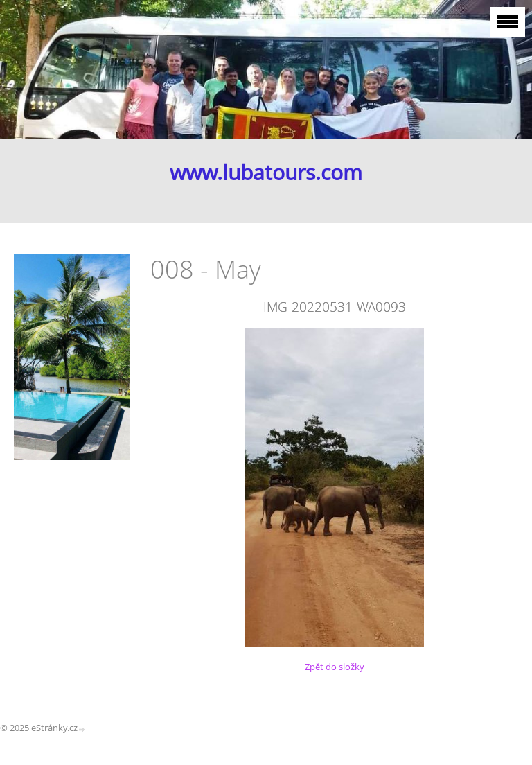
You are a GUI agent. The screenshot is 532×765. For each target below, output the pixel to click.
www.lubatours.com (266, 172)
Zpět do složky (335, 667)
